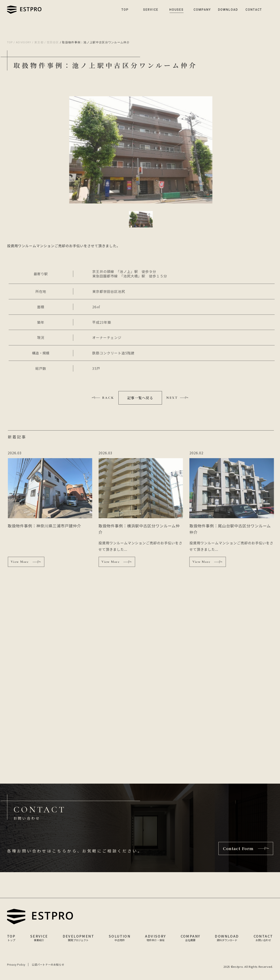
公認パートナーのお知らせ (48, 965)
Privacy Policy (16, 965)
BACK (108, 398)
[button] (141, 219)
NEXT (172, 398)
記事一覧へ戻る (140, 398)
